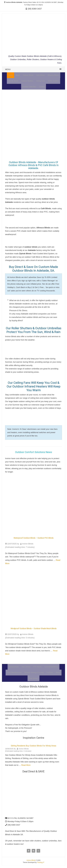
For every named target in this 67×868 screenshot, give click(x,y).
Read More (26, 765)
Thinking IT (41, 863)
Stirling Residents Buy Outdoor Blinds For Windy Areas (33, 746)
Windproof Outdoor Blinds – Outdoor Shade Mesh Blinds (34, 629)
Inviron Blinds (31, 861)
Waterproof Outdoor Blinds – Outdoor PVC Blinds (34, 538)
